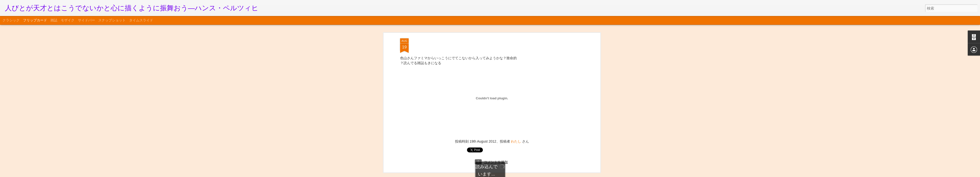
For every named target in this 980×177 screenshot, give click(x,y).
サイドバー (86, 20)
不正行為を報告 (520, 174)
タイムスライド (141, 20)
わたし (516, 31)
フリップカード (35, 20)
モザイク (68, 20)
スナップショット (112, 20)
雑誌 (54, 20)
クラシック (11, 20)
